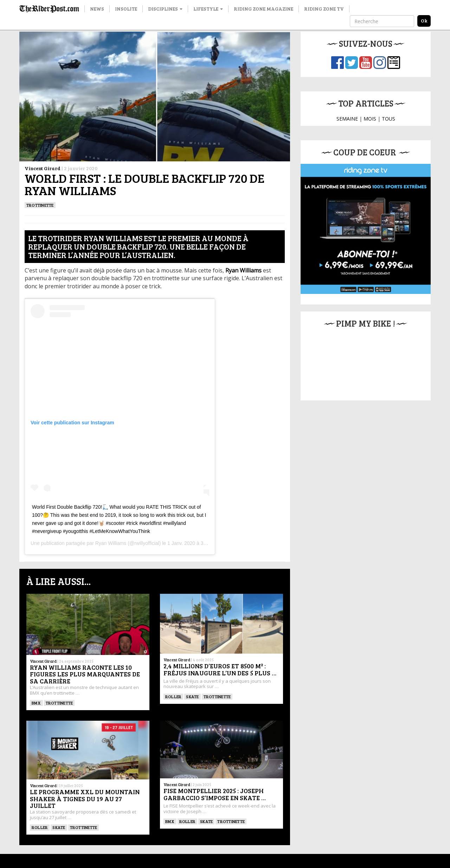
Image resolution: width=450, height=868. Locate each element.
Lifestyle (208, 9)
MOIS (370, 119)
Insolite (126, 9)
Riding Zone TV (324, 9)
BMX (36, 703)
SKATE (192, 696)
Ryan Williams (111, 543)
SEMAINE (347, 119)
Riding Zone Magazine (263, 9)
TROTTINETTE (40, 205)
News (97, 9)
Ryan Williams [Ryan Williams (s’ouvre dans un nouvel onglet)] (243, 270)
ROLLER (173, 696)
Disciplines (165, 9)
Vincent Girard (43, 168)
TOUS (388, 119)
